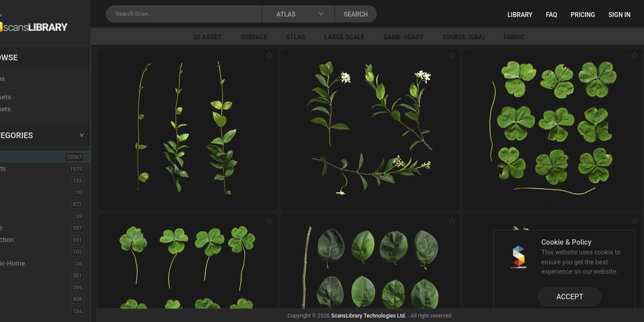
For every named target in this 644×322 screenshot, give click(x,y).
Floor (19, 287)
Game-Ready (435, 37)
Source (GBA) (494, 37)
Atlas (327, 37)
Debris (21, 251)
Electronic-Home (36, 263)
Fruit (18, 311)
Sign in (620, 15)
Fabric (545, 37)
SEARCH (393, 14)
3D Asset (239, 37)
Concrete (25, 228)
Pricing (583, 15)
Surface (285, 37)
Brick (19, 192)
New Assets (30, 97)
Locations (26, 79)
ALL (19, 157)
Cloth (19, 216)
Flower (22, 299)
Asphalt (23, 180)
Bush (19, 204)
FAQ (552, 15)
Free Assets (29, 109)
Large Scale (376, 37)
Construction (31, 240)
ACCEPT (570, 297)
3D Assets (27, 169)
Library (520, 15)
